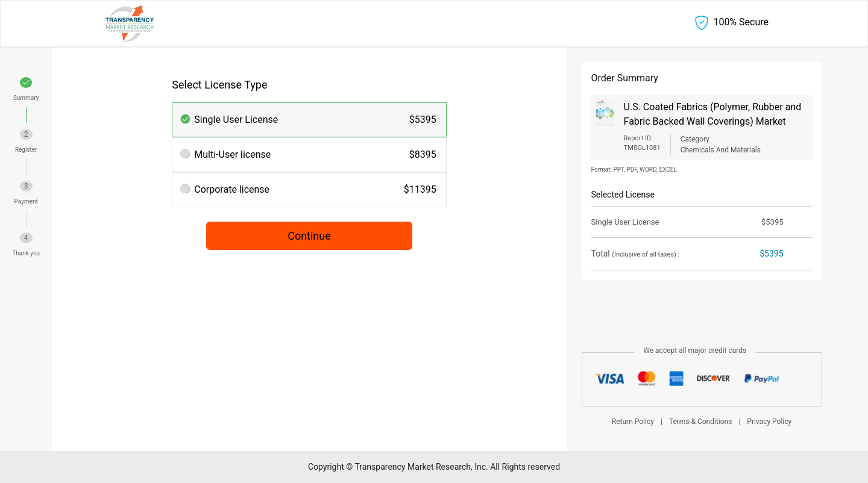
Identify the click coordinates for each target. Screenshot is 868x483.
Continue (309, 236)
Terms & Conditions (701, 422)
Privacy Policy (769, 422)
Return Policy (633, 422)
